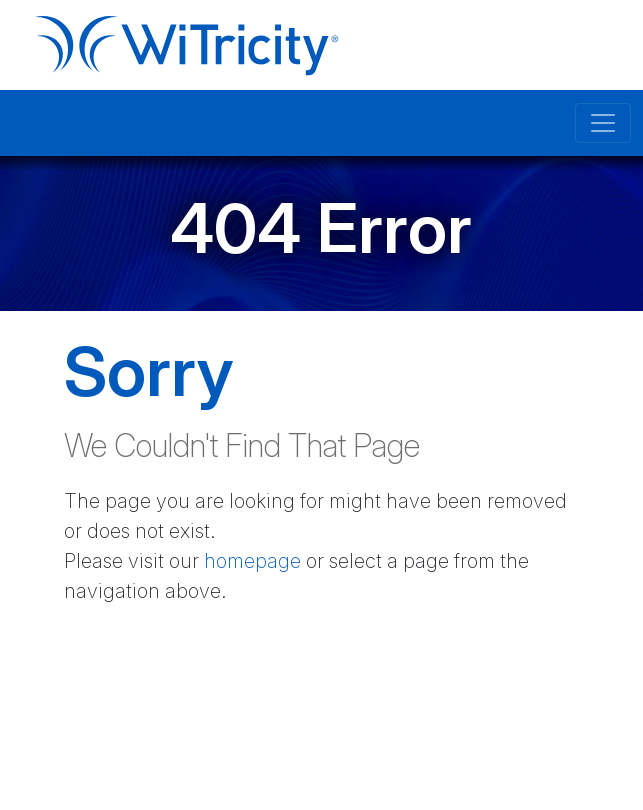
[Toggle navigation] (603, 123)
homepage (252, 561)
